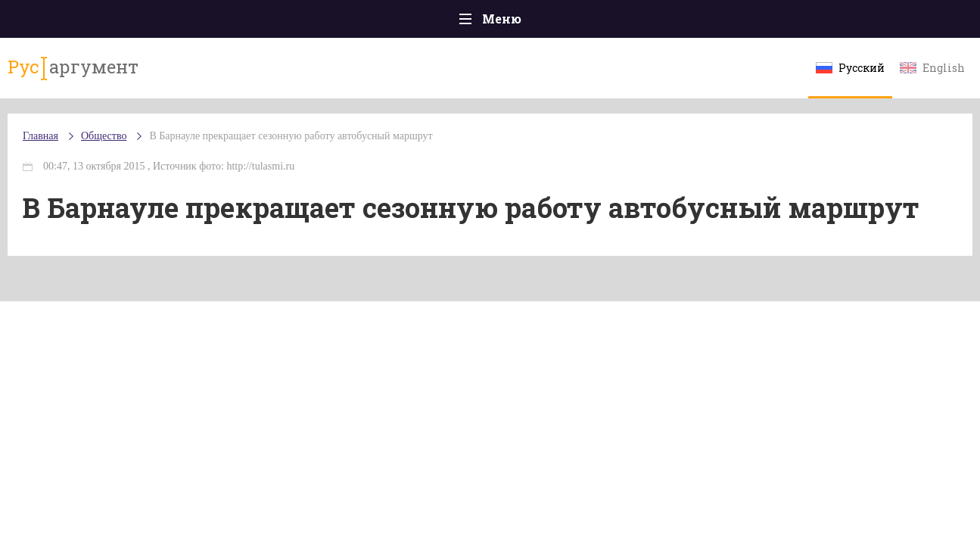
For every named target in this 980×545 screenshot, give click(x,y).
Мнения (906, 22)
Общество (356, 23)
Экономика (446, 22)
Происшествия (170, 22)
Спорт (524, 22)
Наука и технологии (618, 30)
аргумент (102, 75)
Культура (723, 22)
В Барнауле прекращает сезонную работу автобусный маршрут (327, 151)
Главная (75, 22)
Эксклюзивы (817, 22)
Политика (271, 22)
